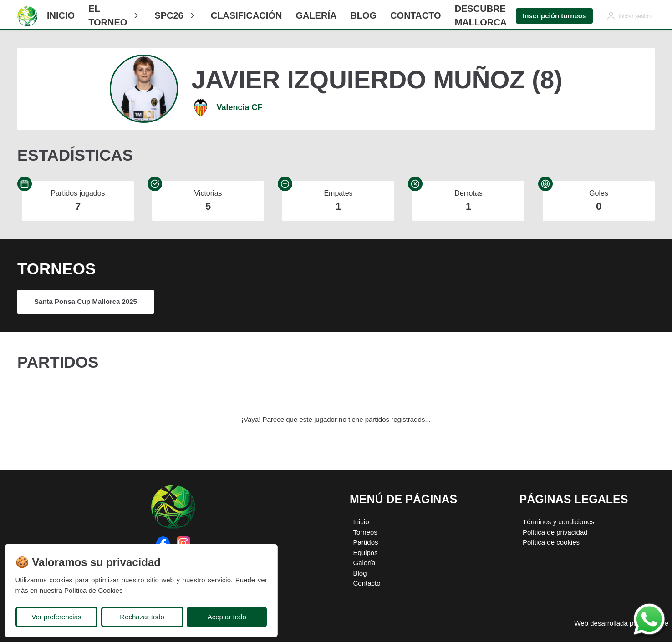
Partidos (366, 542)
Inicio (61, 15)
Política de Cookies (93, 590)
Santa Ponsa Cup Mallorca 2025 (86, 301)
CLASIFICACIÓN (247, 15)
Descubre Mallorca (481, 15)
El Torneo (115, 15)
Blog (363, 15)
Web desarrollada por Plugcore (621, 623)
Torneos (365, 532)
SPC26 (176, 15)
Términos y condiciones (559, 522)
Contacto (415, 15)
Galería (316, 15)
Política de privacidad (555, 532)
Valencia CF (240, 107)
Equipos (366, 553)
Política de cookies (551, 542)
